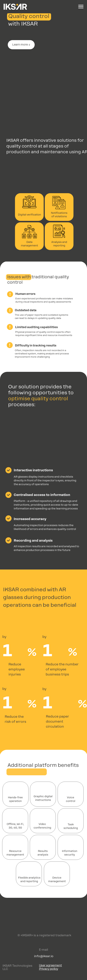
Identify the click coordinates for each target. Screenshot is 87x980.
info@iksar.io (44, 956)
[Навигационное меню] (81, 7)
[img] (43, 922)
